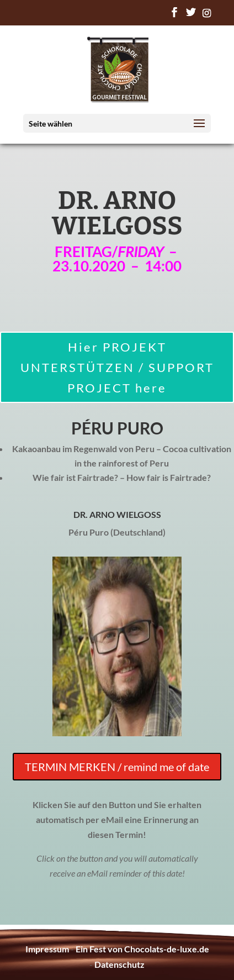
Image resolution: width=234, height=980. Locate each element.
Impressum (47, 949)
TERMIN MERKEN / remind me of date (117, 767)
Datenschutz (119, 964)
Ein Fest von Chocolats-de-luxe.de (142, 949)
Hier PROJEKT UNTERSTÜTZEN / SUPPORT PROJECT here (117, 368)
